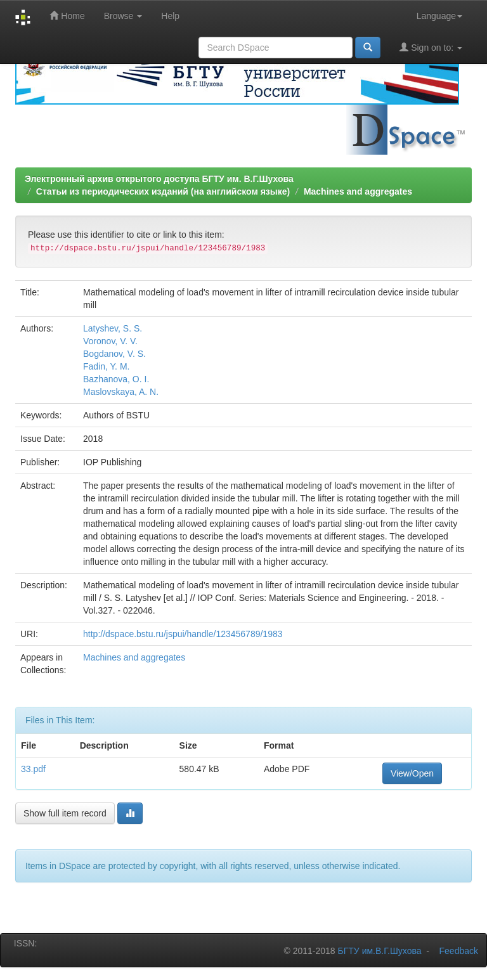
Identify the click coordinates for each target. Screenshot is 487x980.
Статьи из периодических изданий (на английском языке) (163, 191)
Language (439, 16)
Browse (123, 16)
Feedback (459, 951)
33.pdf (33, 769)
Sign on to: (431, 47)
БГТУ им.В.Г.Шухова (380, 951)
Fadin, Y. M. (106, 366)
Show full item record (65, 813)
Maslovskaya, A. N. (121, 392)
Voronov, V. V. (110, 341)
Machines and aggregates (358, 191)
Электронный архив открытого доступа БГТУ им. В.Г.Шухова (159, 179)
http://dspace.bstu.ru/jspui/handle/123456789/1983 (183, 634)
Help (170, 16)
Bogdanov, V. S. (114, 354)
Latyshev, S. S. (113, 328)
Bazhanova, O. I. (116, 379)
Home (67, 16)
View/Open (412, 773)
